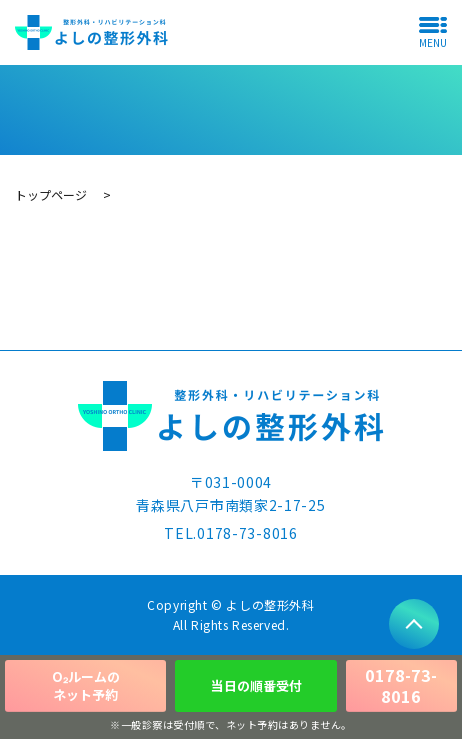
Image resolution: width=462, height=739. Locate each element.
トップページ (51, 194)
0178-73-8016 (401, 685)
